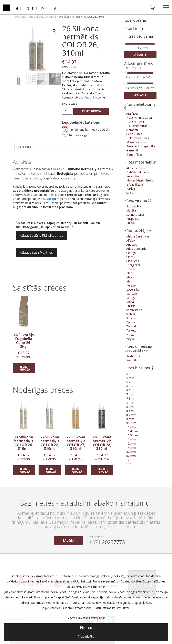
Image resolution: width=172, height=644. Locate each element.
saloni (69, 541)
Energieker (133, 265)
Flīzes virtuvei (135, 122)
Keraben (132, 285)
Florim (130, 269)
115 (129, 464)
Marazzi (131, 294)
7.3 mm (131, 398)
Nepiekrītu (86, 636)
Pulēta (130, 223)
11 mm (131, 439)
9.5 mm (131, 423)
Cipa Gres (133, 261)
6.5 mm (131, 390)
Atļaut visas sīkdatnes (36, 252)
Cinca (130, 257)
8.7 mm (131, 415)
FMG (129, 273)
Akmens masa (136, 168)
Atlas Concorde (136, 249)
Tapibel (131, 326)
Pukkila (131, 306)
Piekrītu (86, 628)
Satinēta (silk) (135, 214)
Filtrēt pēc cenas (139, 36)
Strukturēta (134, 206)
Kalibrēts (132, 360)
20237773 (107, 542)
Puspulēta (133, 219)
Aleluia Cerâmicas (138, 236)
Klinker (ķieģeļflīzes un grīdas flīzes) (141, 182)
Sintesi (131, 314)
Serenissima (134, 310)
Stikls (130, 193)
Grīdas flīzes (134, 134)
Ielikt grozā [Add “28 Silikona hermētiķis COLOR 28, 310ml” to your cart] (103, 470)
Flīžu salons (19, 17)
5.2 (128, 382)
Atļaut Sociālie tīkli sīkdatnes (41, 235)
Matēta (131, 210)
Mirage (131, 298)
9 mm (130, 419)
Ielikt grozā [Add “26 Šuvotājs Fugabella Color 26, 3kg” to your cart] (25, 368)
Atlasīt (140, 54)
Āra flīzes (132, 114)
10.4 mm (132, 431)
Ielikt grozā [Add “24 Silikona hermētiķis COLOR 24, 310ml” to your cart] (25, 470)
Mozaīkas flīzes (136, 142)
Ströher (131, 318)
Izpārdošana (135, 20)
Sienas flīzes (134, 154)
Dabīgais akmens (138, 172)
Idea (129, 277)
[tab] (24, 147)
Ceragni (131, 253)
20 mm (131, 452)
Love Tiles (133, 290)
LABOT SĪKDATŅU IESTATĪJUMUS (86, 618)
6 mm (130, 386)
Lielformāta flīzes (138, 138)
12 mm (131, 443)
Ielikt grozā (91, 111)
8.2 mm (131, 407)
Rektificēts (133, 356)
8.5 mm (131, 411)
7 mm (130, 394)
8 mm (130, 403)
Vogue (130, 339)
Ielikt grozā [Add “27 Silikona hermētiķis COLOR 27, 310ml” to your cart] (77, 470)
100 (129, 460)
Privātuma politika (91, 587)
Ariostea (132, 245)
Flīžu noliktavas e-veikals (42, 17)
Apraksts (24, 147)
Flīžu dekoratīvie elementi (137, 128)
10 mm (131, 427)
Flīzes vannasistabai (139, 118)
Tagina (131, 322)
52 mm (131, 456)
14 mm (131, 447)
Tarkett (131, 330)
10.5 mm (132, 435)
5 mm (130, 378)
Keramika (133, 176)
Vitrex (130, 334)
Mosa (130, 302)
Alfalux (131, 240)
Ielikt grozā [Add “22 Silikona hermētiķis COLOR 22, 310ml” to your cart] (51, 470)
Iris (128, 281)
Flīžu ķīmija (134, 28)
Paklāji (131, 189)
